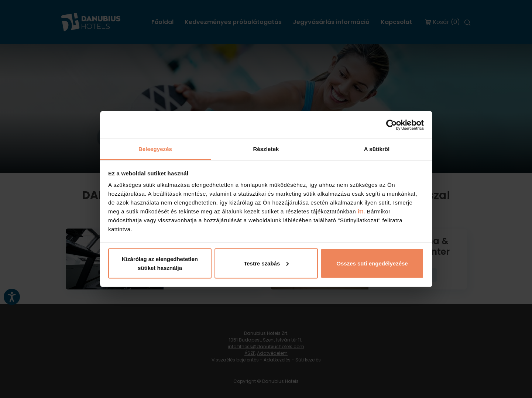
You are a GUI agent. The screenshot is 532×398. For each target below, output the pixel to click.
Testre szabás (266, 263)
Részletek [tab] (266, 149)
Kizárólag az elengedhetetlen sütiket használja (160, 263)
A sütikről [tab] (377, 149)
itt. (361, 211)
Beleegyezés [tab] (155, 149)
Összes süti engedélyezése (372, 263)
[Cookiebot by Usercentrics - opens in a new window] (392, 125)
